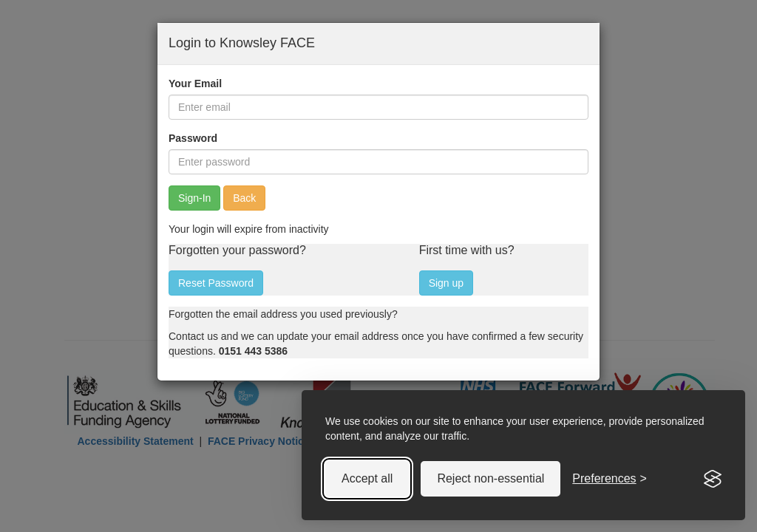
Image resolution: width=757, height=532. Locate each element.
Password (193, 138)
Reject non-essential (490, 478)
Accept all (367, 478)
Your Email (195, 83)
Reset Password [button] (216, 283)
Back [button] (244, 198)
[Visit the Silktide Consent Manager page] (713, 479)
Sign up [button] (446, 283)
